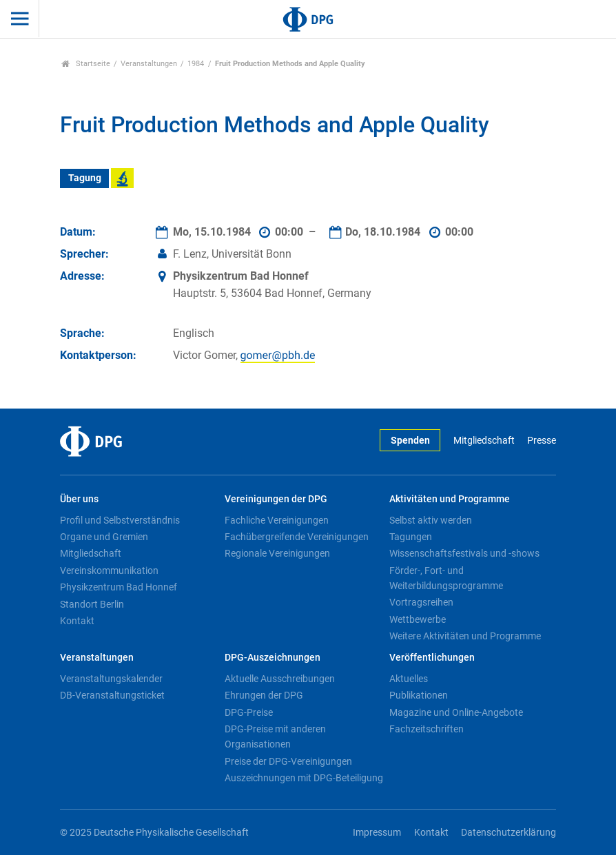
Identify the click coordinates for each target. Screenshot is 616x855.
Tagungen (411, 537)
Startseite (86, 64)
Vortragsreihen (421, 602)
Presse (542, 441)
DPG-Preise (249, 712)
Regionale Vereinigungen (277, 553)
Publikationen (419, 695)
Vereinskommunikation (109, 570)
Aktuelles (409, 679)
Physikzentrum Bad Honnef (119, 587)
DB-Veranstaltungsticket (112, 695)
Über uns (79, 499)
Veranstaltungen (149, 64)
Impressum (377, 833)
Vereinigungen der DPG (276, 499)
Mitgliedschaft (484, 441)
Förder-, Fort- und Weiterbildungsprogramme (446, 578)
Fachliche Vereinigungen (277, 520)
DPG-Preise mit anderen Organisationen (275, 736)
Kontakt (77, 621)
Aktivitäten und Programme (450, 499)
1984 (196, 64)
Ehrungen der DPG (264, 695)
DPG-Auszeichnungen (273, 658)
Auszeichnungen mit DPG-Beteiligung (304, 778)
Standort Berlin (92, 604)
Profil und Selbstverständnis (120, 520)
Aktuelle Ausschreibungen (280, 679)
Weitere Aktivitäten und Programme (465, 636)
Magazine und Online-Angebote (456, 712)
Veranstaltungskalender (111, 679)
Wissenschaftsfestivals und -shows (464, 553)
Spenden (410, 441)
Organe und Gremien (104, 537)
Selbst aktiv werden (431, 520)
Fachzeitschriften (427, 729)
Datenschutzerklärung (509, 833)
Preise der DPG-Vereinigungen (288, 761)
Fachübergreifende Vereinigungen (297, 537)
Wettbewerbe (418, 619)
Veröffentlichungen (432, 658)
